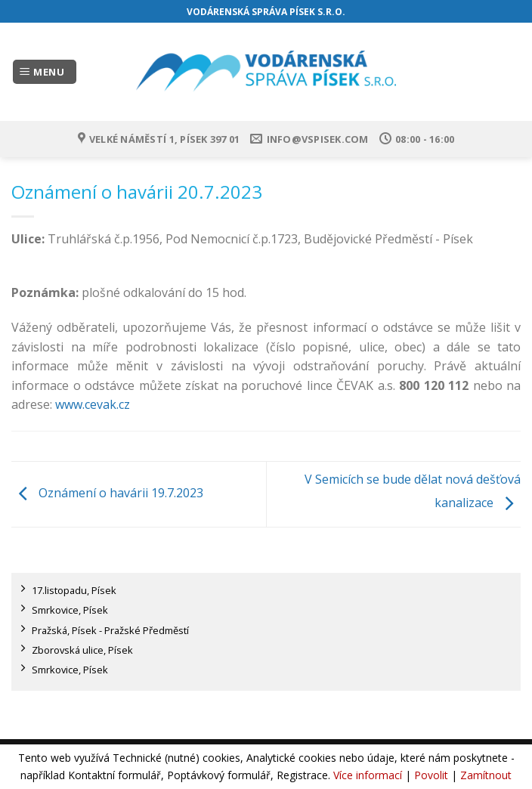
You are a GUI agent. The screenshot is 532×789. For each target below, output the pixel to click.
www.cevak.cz (93, 404)
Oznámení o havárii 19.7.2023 (107, 493)
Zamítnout (486, 775)
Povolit (431, 775)
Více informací (368, 775)
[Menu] (45, 72)
